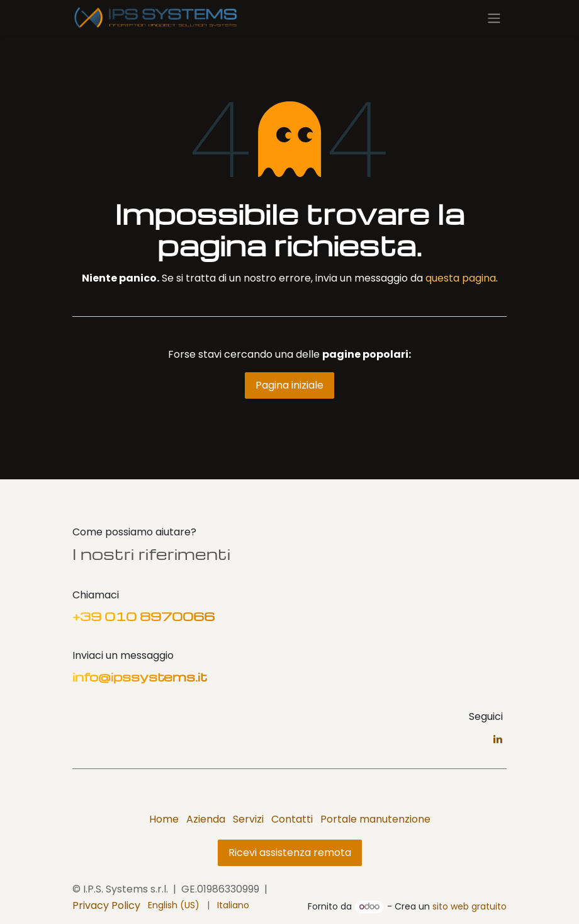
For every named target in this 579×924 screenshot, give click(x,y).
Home (164, 819)
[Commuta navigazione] (494, 18)
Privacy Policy (106, 905)
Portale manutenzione (375, 819)
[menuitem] (174, 905)
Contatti (292, 819)
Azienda (206, 819)
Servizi (248, 819)
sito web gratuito (469, 906)
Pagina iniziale (289, 385)
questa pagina (461, 278)
